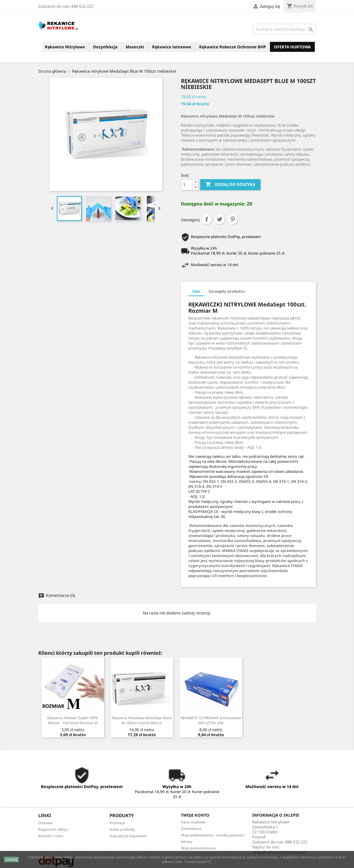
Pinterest (233, 219)
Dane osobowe (193, 822)
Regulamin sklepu (53, 829)
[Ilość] (187, 185)
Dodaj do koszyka (230, 185)
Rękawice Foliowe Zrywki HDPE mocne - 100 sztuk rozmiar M (73, 720)
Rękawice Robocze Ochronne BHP (233, 47)
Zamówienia (191, 829)
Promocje (117, 823)
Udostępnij (207, 219)
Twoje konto (195, 815)
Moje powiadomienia (198, 848)
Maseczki (135, 47)
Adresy (187, 842)
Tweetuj (220, 219)
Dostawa (45, 823)
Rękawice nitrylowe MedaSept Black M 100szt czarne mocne (142, 720)
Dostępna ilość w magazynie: (213, 204)
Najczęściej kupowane (128, 836)
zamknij (11, 859)
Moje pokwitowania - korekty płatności (213, 835)
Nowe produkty (122, 829)
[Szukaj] (285, 29)
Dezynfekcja (105, 47)
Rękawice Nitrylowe (65, 47)
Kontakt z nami (51, 836)
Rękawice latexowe (172, 47)
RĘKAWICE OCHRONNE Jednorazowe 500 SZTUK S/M (211, 720)
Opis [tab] (196, 291)
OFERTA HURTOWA (292, 47)
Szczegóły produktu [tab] (227, 291)
